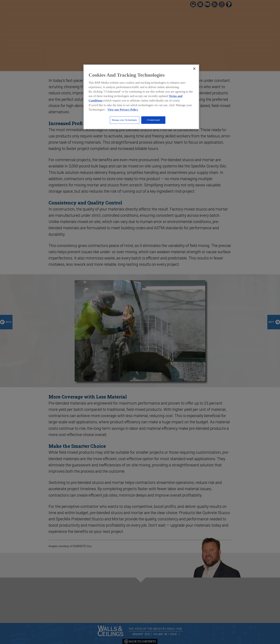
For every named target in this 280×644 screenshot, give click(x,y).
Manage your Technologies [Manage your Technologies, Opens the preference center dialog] (125, 120)
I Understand (153, 120)
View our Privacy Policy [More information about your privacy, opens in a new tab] (123, 110)
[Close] (194, 69)
